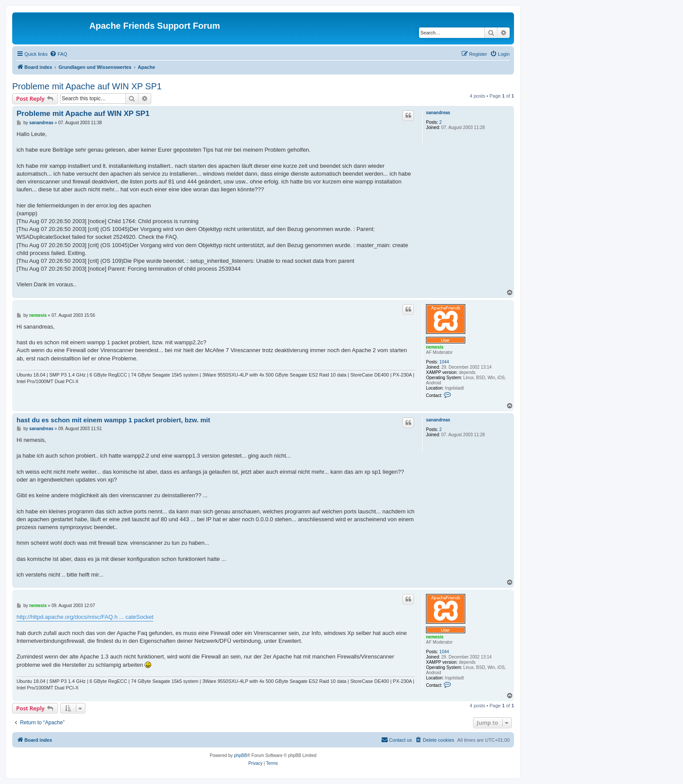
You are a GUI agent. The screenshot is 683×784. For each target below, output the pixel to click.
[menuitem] (58, 54)
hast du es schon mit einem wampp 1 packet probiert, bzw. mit (113, 420)
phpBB (240, 755)
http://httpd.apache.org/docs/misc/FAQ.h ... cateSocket (85, 617)
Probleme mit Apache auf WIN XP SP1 (87, 86)
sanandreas (438, 113)
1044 (444, 362)
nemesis (435, 347)
